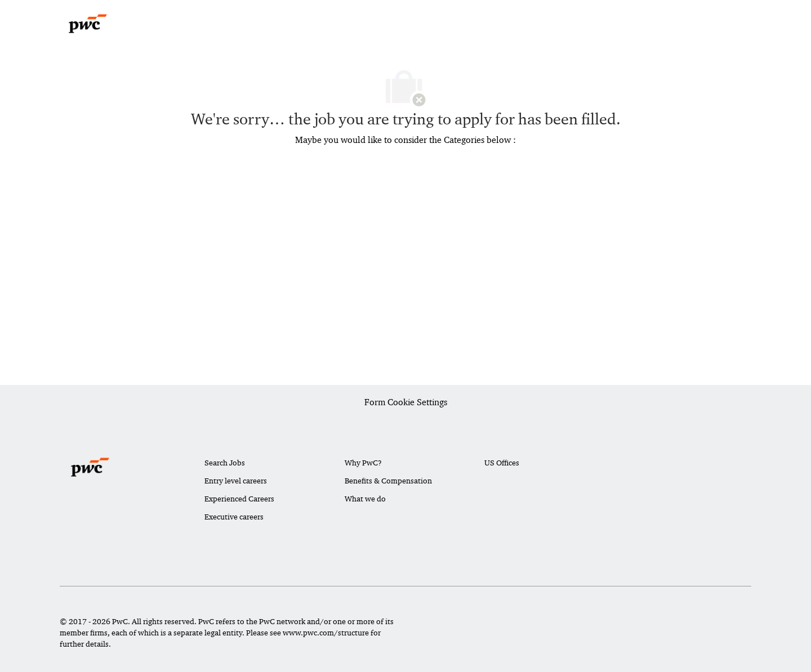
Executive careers (234, 517)
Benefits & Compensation (388, 481)
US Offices (502, 463)
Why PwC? (363, 463)
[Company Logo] (88, 24)
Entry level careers (236, 481)
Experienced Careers (239, 499)
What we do (365, 499)
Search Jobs (225, 463)
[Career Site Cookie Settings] (406, 403)
